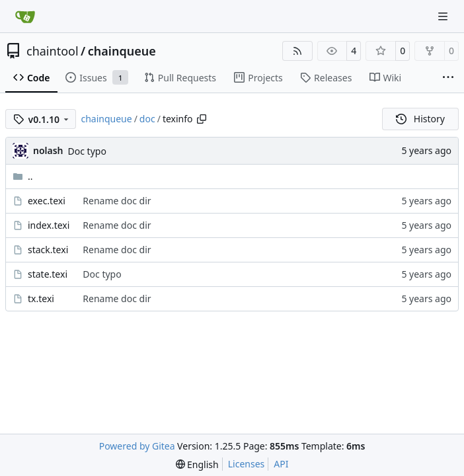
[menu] (197, 464)
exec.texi (47, 201)
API (281, 464)
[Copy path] (202, 119)
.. (23, 176)
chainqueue (122, 51)
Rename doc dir (117, 201)
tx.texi (41, 298)
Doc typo (87, 151)
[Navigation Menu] (444, 16)
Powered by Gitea (137, 446)
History (420, 119)
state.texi (48, 274)
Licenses (247, 464)
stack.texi (48, 250)
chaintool (53, 51)
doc (147, 119)
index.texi (49, 225)
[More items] (448, 78)
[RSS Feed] (297, 51)
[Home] (25, 17)
